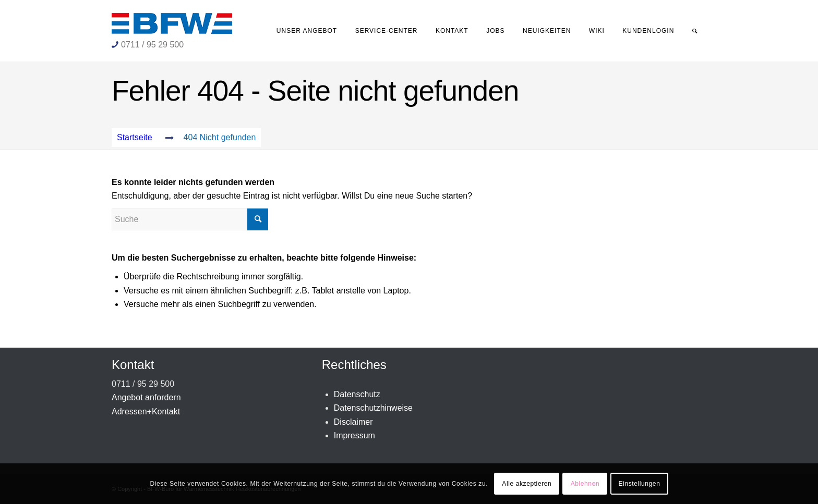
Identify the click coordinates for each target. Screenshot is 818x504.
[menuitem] (307, 31)
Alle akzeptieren (527, 484)
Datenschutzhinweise (373, 408)
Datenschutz (357, 394)
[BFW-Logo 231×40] (172, 23)
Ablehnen (585, 484)
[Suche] (695, 31)
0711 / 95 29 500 (152, 45)
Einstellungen (640, 484)
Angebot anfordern (146, 397)
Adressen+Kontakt (146, 411)
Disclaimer (353, 422)
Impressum (354, 435)
